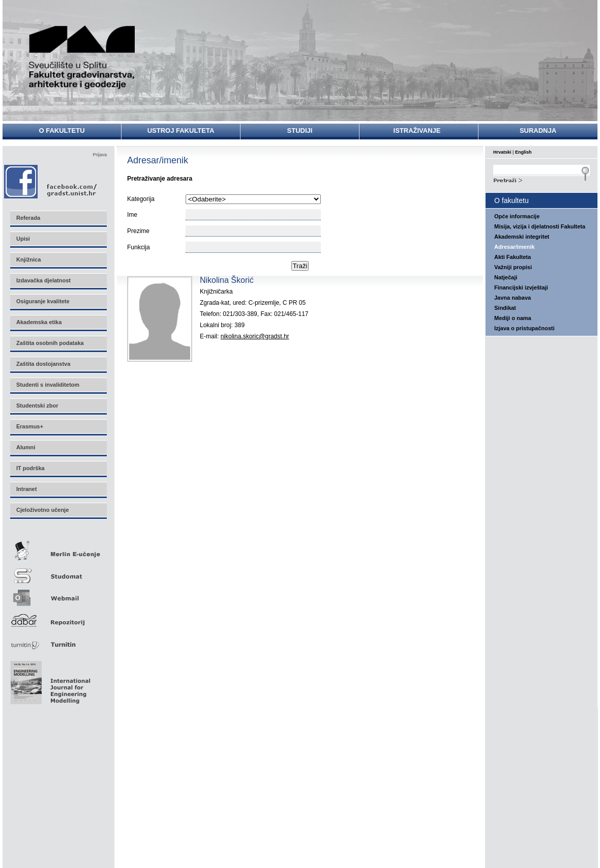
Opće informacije (517, 216)
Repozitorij (58, 617)
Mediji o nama (513, 318)
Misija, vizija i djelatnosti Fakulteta (540, 226)
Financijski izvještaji (521, 287)
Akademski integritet (522, 237)
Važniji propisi (513, 267)
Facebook (51, 181)
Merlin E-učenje (58, 549)
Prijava (100, 155)
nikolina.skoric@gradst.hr (255, 336)
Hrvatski (502, 152)
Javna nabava (513, 298)
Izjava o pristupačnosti (524, 328)
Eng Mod (49, 680)
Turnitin (58, 640)
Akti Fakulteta (513, 257)
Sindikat (505, 308)
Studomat (58, 572)
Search (542, 179)
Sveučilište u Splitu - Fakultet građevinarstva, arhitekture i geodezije (82, 57)
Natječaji (506, 277)
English (523, 152)
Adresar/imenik (514, 247)
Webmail (58, 595)
